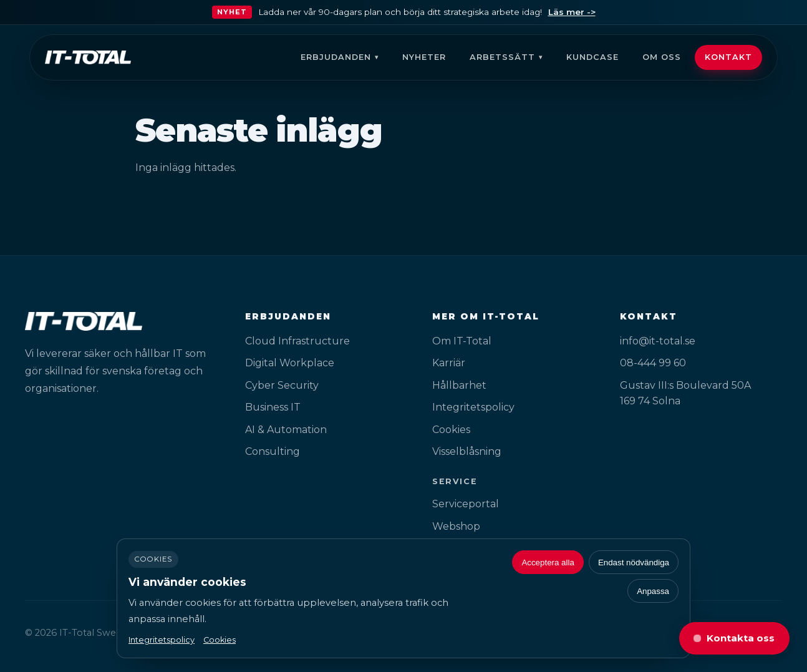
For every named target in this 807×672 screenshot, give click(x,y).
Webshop (456, 526)
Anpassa (653, 591)
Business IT (273, 407)
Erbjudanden (336, 57)
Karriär (449, 363)
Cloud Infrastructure (297, 341)
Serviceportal (466, 504)
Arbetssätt (502, 57)
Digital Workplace (290, 363)
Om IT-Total (462, 341)
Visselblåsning (467, 451)
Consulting (273, 451)
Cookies (451, 430)
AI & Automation (286, 430)
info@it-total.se (658, 341)
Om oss (662, 57)
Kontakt (728, 57)
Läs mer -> (572, 12)
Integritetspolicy (473, 407)
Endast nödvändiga (634, 562)
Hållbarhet (459, 385)
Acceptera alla (548, 562)
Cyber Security (282, 385)
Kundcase (592, 57)
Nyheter (424, 57)
